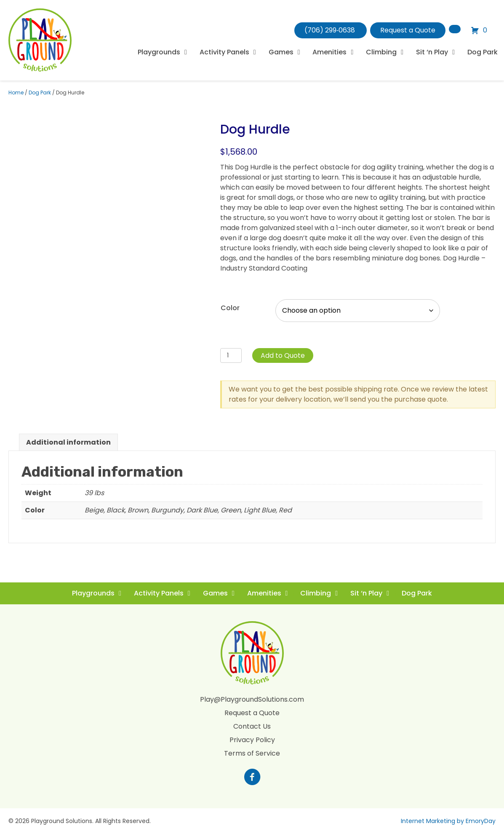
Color (230, 308)
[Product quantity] (231, 355)
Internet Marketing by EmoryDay (448, 821)
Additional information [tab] (68, 442)
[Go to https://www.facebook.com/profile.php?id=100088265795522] (252, 778)
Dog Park (40, 93)
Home (16, 93)
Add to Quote (283, 355)
